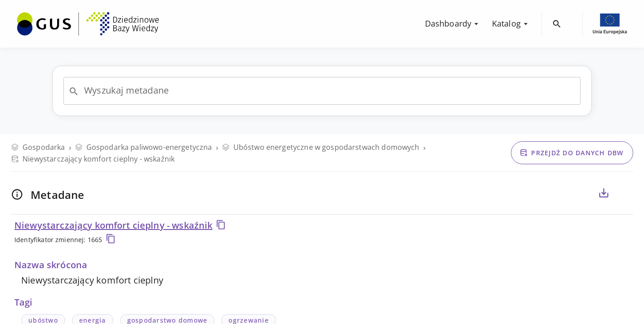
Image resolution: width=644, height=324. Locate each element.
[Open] (74, 91)
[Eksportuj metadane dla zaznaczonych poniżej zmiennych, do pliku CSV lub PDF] (604, 193)
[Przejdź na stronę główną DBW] (88, 24)
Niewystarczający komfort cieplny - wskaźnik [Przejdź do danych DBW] (93, 159)
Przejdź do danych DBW (571, 153)
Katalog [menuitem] (511, 23)
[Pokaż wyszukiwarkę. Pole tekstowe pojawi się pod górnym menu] (557, 24)
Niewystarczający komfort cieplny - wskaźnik (120, 225)
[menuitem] (88, 23)
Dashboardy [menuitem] (453, 23)
